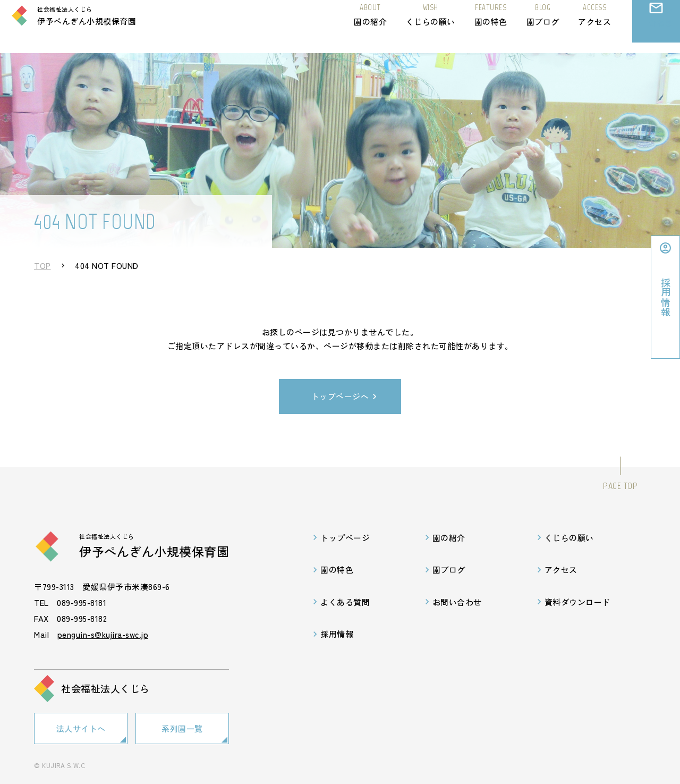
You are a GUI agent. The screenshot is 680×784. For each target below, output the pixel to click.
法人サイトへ (81, 727)
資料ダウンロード (577, 602)
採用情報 (337, 634)
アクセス (594, 25)
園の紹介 (370, 25)
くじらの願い (431, 25)
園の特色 (491, 25)
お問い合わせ (656, 34)
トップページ (345, 538)
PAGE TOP (620, 486)
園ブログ (543, 25)
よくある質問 (345, 602)
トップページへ (340, 396)
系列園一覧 (182, 727)
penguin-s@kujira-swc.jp (103, 634)
